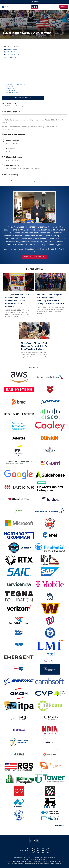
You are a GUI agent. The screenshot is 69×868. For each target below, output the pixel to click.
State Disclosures (49, 857)
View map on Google (23, 98)
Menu (5, 7)
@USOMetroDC (10, 52)
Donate (63, 7)
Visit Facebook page (11, 54)
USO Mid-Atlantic (35, 2)
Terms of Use (38, 857)
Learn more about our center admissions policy (19, 181)
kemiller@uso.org (11, 49)
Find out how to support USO (35, 257)
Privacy (30, 857)
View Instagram (10, 57)
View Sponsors (59, 825)
